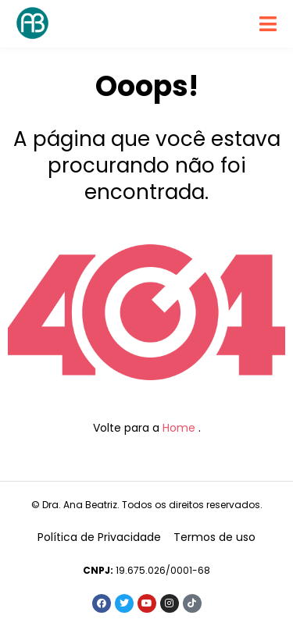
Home (179, 428)
